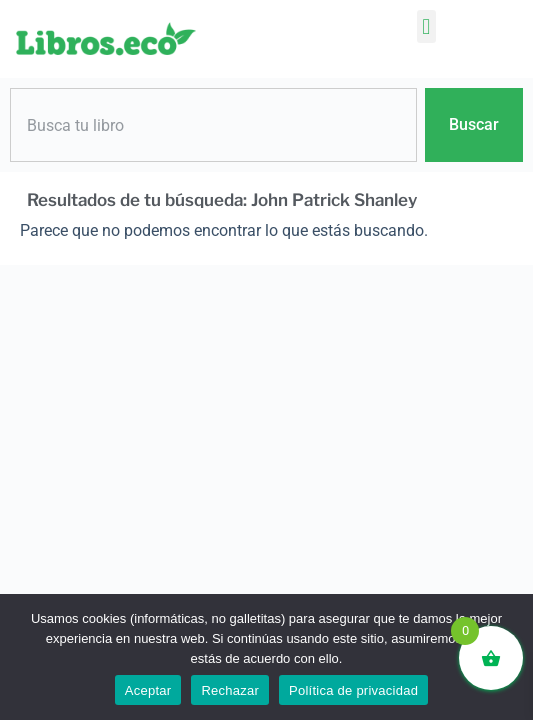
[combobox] (213, 125)
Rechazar (230, 690)
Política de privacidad (353, 690)
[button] (426, 26)
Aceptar (148, 690)
